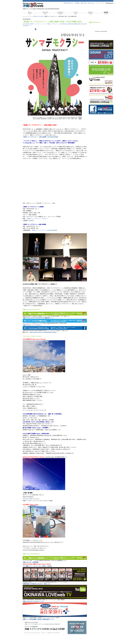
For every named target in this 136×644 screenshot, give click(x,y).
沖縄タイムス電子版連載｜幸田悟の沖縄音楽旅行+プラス (38, 619)
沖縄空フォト (28, 26)
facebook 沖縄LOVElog (30, 499)
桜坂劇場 (76, 24)
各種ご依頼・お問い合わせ (87, 3)
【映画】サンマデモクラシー (36, 24)
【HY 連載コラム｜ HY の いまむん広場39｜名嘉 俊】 (38, 566)
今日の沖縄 (62, 24)
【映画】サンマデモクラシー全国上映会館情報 (44, 230)
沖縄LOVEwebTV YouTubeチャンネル (33, 601)
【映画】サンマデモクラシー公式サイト (37, 219)
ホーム (24, 16)
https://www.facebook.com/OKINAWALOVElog (43, 332)
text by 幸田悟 (26, 24)
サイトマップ (99, 3)
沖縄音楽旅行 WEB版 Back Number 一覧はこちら (37, 584)
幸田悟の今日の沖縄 (38, 16)
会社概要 (77, 3)
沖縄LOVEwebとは (68, 3)
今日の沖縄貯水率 (69, 24)
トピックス (30, 16)
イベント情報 (46, 24)
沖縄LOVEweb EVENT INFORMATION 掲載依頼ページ (38, 318)
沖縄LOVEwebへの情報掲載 (30, 562)
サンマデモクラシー (54, 24)
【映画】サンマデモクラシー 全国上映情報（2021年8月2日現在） (41, 137)
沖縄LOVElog (81, 24)
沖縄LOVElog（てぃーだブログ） (32, 325)
